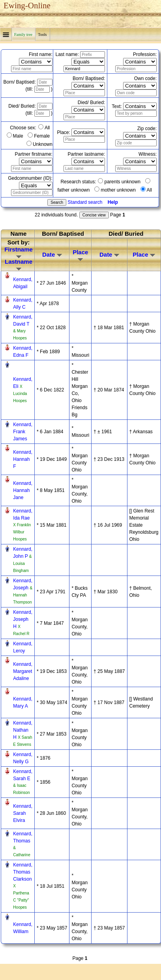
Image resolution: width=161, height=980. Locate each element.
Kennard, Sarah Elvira (23, 813)
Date (52, 254)
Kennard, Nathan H (23, 730)
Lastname (19, 264)
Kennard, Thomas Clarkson (23, 872)
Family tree (24, 34)
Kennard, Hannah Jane (23, 490)
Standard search (85, 202)
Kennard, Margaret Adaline (23, 671)
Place (80, 255)
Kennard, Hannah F (23, 459)
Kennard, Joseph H (23, 619)
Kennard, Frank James (23, 432)
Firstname (19, 252)
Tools (43, 34)
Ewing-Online (27, 6)
